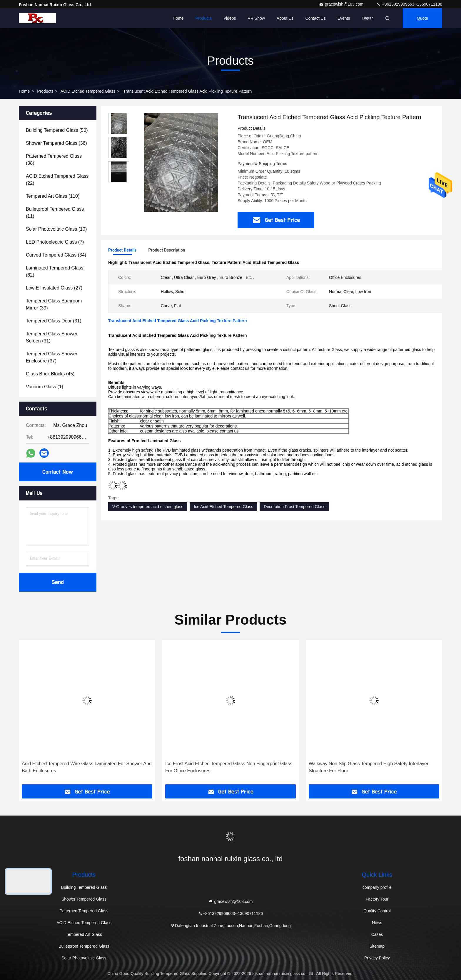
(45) (50, 374)
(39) (54, 304)
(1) (45, 387)
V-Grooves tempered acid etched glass (148, 507)
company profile (377, 887)
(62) (55, 271)
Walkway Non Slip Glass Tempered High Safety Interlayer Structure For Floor (369, 767)
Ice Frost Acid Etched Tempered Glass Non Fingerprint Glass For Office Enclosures (229, 767)
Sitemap (377, 946)
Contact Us (315, 18)
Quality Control (377, 911)
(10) (56, 229)
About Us (285, 18)
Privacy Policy (377, 958)
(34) (56, 255)
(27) (54, 288)
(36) (56, 143)
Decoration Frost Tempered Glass (294, 507)
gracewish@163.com (342, 4)
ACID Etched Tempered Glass (88, 91)
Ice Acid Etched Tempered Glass (223, 507)
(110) (53, 196)
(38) (54, 160)
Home (178, 18)
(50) (57, 130)
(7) (55, 242)
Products (204, 18)
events (344, 18)
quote (422, 18)
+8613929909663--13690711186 (409, 4)
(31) (54, 321)
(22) (57, 180)
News (377, 923)
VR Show (256, 18)
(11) (55, 213)
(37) (52, 357)
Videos (230, 18)
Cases (377, 934)
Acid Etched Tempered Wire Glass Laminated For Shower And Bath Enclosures (87, 767)
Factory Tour (377, 899)
